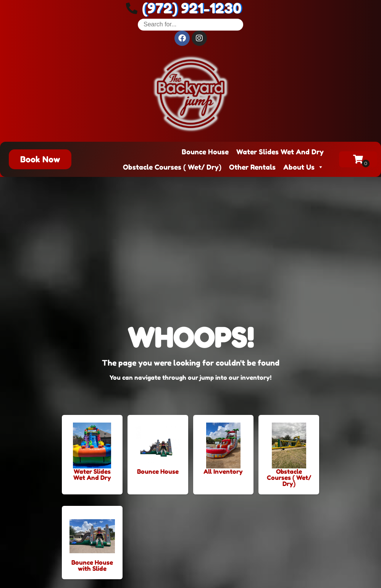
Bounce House (205, 152)
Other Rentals (252, 167)
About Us (304, 167)
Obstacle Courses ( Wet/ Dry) (172, 167)
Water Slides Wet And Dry (280, 152)
